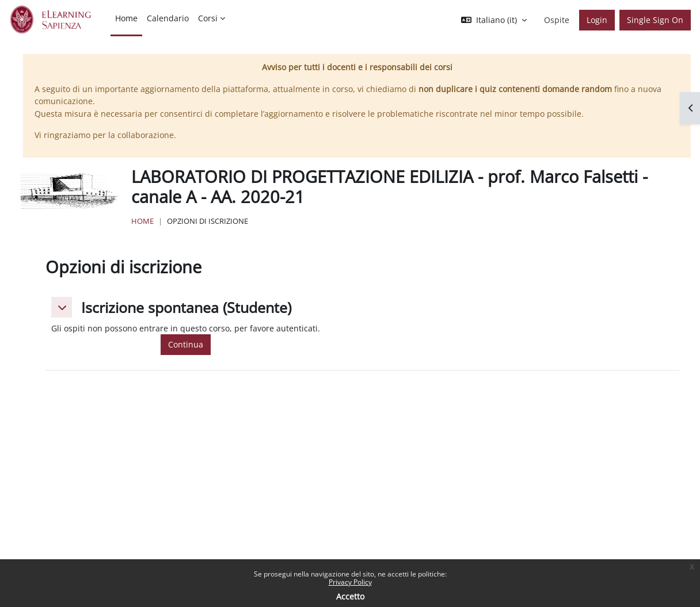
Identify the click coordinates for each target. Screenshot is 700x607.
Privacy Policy (350, 582)
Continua (186, 344)
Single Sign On (655, 20)
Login (597, 20)
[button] (494, 20)
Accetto (350, 596)
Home (142, 221)
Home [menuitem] (126, 18)
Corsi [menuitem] (208, 18)
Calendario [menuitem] (168, 18)
